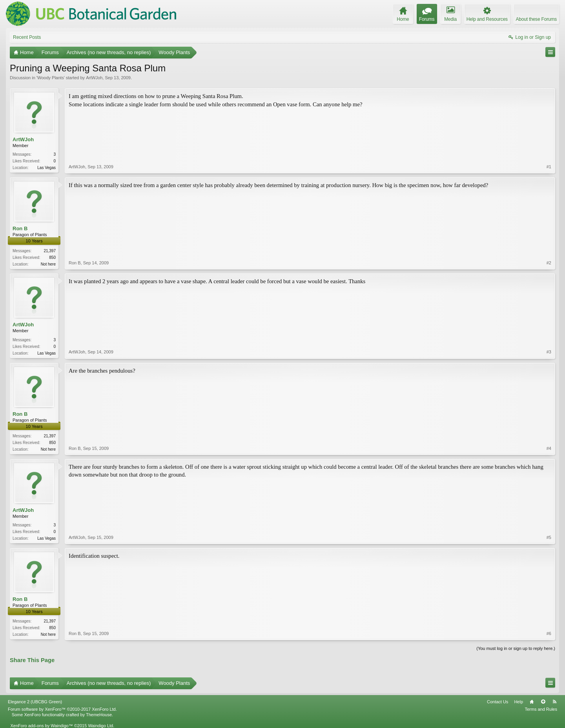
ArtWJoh (94, 78)
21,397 (50, 251)
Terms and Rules (541, 709)
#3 (549, 352)
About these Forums (536, 19)
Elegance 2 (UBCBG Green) (35, 702)
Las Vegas (46, 168)
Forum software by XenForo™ (62, 709)
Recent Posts (27, 37)
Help (519, 702)
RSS (554, 702)
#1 (549, 167)
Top (543, 702)
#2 (549, 263)
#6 (549, 633)
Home (532, 702)
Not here (48, 264)
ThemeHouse (99, 715)
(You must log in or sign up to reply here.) (516, 648)
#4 (549, 448)
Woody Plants (51, 78)
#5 (549, 537)
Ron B (20, 228)
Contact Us (498, 702)
